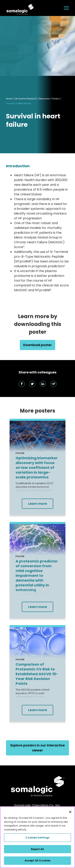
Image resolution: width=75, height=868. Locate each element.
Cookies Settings (37, 838)
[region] (37, 837)
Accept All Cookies (37, 861)
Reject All (37, 849)
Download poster (37, 345)
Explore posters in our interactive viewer (38, 748)
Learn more (38, 504)
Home (9, 99)
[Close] (70, 812)
